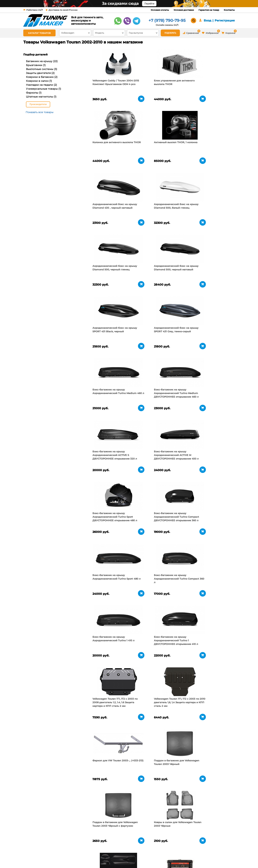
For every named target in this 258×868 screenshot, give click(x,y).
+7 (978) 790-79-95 (167, 20)
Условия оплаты (160, 10)
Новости (66, 858)
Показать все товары (40, 112)
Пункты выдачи (71, 854)
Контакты (229, 10)
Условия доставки (184, 10)
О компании (69, 849)
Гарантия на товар (209, 10)
